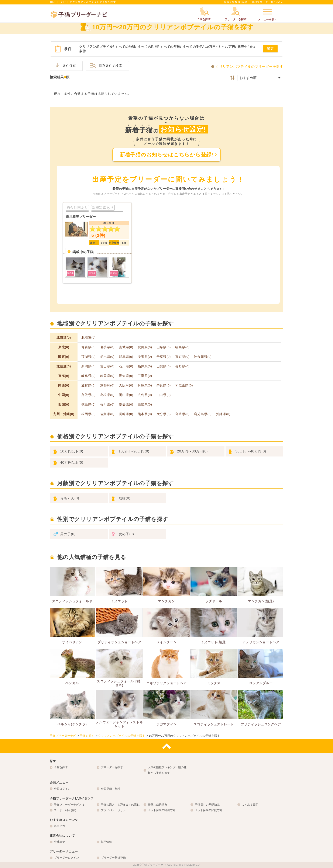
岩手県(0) (107, 347)
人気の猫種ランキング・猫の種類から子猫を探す (167, 770)
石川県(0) (126, 366)
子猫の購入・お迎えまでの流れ (120, 805)
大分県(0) (164, 414)
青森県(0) (89, 347)
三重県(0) (145, 376)
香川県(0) (107, 405)
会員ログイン (62, 789)
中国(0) (64, 395)
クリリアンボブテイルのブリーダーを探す (249, 67)
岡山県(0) (126, 395)
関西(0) (64, 385)
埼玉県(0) (145, 357)
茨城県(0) (89, 357)
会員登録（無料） (112, 789)
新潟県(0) (89, 366)
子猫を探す (61, 767)
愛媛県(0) (126, 405)
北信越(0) (64, 366)
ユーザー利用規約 (65, 810)
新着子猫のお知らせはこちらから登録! (166, 155)
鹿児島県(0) (203, 414)
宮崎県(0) (182, 414)
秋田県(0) (145, 347)
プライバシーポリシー (115, 810)
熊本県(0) (145, 414)
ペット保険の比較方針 (209, 810)
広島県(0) (145, 395)
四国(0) (64, 404)
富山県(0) (107, 366)
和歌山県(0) (184, 385)
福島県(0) (182, 347)
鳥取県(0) (89, 395)
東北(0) (64, 347)
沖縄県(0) (223, 414)
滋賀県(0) (89, 385)
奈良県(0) (164, 385)
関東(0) (64, 357)
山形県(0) (164, 347)
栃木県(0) (107, 357)
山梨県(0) (164, 366)
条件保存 (69, 66)
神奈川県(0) (203, 357)
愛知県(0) (126, 376)
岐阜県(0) (89, 376)
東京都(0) (182, 357)
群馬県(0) (126, 357)
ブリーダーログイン (66, 858)
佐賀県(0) (107, 414)
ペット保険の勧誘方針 (162, 810)
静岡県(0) (107, 376)
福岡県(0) (89, 414)
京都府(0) (107, 385)
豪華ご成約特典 (157, 805)
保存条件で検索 (111, 66)
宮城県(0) (126, 347)
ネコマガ (59, 826)
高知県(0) (145, 405)
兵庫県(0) (145, 385)
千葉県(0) (164, 357)
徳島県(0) (89, 405)
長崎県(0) (126, 414)
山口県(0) (164, 395)
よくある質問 (250, 805)
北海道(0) (64, 338)
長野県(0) (182, 366)
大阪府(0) (126, 385)
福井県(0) (145, 366)
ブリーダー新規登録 (113, 858)
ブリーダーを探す (112, 767)
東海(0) (64, 376)
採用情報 (106, 842)
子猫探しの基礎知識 (207, 805)
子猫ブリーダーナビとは (69, 805)
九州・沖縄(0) (64, 414)
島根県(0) (107, 395)
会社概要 (59, 842)
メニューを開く (267, 14)
